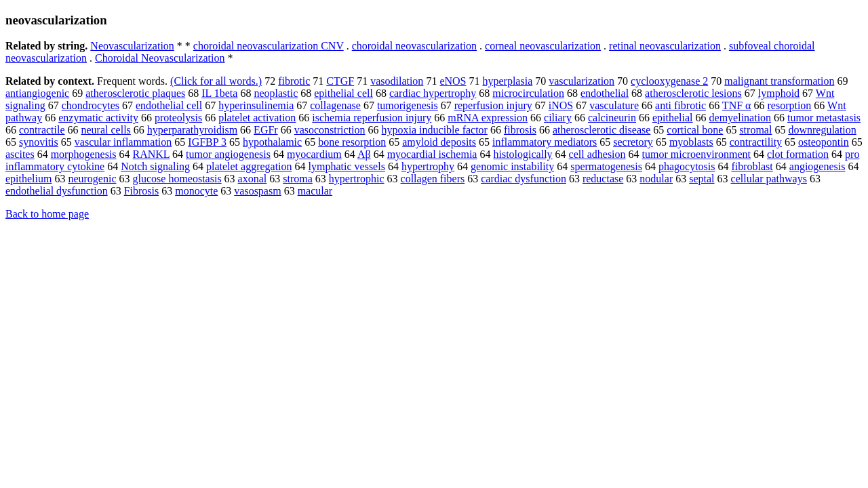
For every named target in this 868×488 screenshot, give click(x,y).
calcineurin (612, 118)
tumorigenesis (408, 105)
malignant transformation (779, 81)
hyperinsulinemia (256, 105)
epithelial (673, 118)
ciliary (558, 118)
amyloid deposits (439, 142)
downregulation (822, 130)
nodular (656, 179)
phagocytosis (687, 166)
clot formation (798, 154)
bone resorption (352, 142)
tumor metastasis (824, 118)
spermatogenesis (606, 166)
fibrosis (520, 130)
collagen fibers (433, 179)
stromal (755, 130)
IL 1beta (219, 93)
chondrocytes (91, 105)
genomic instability (512, 166)
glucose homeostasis (177, 179)
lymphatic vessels (347, 166)
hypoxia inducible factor (435, 130)
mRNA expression (488, 118)
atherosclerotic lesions (693, 93)
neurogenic (92, 179)
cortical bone (695, 130)
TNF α (737, 105)
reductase (603, 179)
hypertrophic (357, 179)
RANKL (152, 154)
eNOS (453, 81)
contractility (756, 142)
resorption (789, 105)
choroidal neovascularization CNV (269, 46)
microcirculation (528, 93)
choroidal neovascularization (414, 46)
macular (315, 191)
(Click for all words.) (216, 81)
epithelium (28, 179)
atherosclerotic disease (601, 130)
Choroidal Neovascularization (160, 58)
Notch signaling (155, 166)
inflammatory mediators (545, 142)
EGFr (266, 130)
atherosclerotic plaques (135, 93)
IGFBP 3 (207, 142)
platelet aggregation (249, 166)
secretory (633, 142)
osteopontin (824, 142)
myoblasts (691, 142)
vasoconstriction (330, 130)
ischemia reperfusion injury (372, 118)
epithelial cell (343, 93)
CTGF (340, 81)
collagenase (335, 105)
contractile (42, 130)
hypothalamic (272, 142)
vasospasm (257, 191)
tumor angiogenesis (228, 154)
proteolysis (178, 118)
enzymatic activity (98, 118)
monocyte (196, 191)
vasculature (614, 105)
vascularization (581, 81)
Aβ (364, 154)
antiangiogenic (37, 93)
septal (702, 179)
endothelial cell (169, 105)
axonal (253, 179)
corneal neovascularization (543, 46)
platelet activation (257, 118)
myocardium (314, 154)
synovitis (39, 142)
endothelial (605, 93)
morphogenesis (84, 154)
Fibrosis (142, 191)
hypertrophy (428, 166)
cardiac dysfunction (524, 179)
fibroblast (752, 166)
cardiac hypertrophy (433, 93)
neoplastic (276, 93)
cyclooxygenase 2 (669, 81)
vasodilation (397, 81)
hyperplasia (507, 81)
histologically (522, 154)
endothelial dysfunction (57, 191)
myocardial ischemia (432, 154)
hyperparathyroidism (192, 130)
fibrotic (294, 81)
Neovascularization (132, 46)
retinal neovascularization (665, 46)
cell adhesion (597, 154)
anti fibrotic (680, 105)
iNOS (561, 105)
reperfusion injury (493, 105)
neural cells (106, 130)
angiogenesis (817, 166)
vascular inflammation (123, 142)
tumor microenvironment (696, 154)
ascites (20, 154)
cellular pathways (769, 179)
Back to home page (47, 214)
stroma (298, 179)
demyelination (741, 118)
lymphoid (779, 93)
